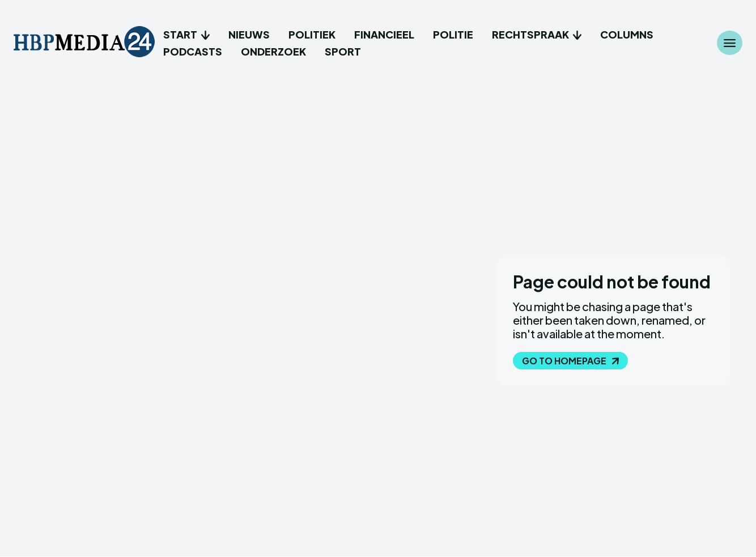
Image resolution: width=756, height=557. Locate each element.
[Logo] (84, 43)
